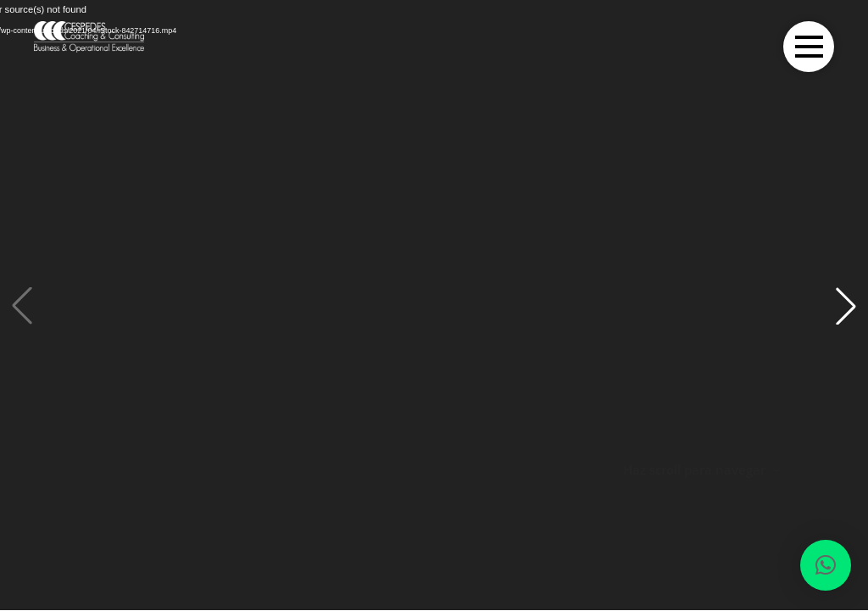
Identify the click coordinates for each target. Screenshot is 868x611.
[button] (846, 306)
